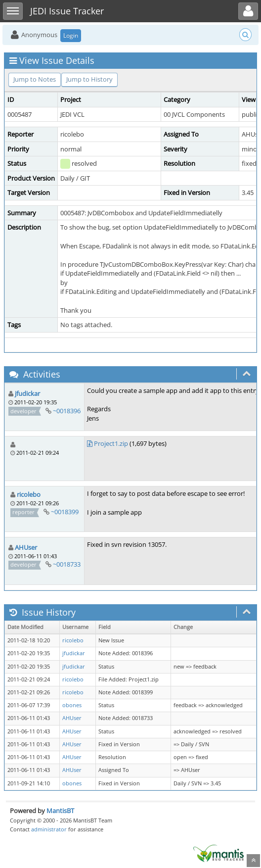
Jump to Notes (35, 79)
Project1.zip (111, 443)
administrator (49, 829)
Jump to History (89, 79)
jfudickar (27, 393)
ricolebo (29, 494)
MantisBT (60, 811)
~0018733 (67, 564)
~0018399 (65, 512)
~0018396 (67, 411)
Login (71, 35)
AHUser (26, 547)
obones (72, 705)
